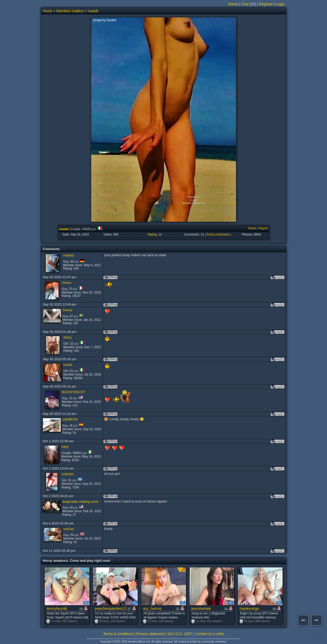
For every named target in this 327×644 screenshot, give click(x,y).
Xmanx (66, 283)
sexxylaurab (57, 608)
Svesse (67, 310)
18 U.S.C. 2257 (180, 634)
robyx (65, 447)
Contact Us (204, 634)
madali (93, 11)
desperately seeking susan (80, 502)
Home (233, 4)
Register (266, 4)
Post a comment (218, 235)
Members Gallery (70, 11)
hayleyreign (249, 608)
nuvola (68, 365)
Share (252, 228)
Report (263, 228)
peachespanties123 (111, 608)
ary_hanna (152, 608)
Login (280, 4)
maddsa (69, 255)
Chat (245, 4)
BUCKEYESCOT (73, 392)
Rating (152, 235)
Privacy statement (150, 634)
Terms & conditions (118, 634)
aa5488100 (70, 419)
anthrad (68, 529)
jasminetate (201, 608)
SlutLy (68, 337)
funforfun (68, 474)
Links (220, 634)
